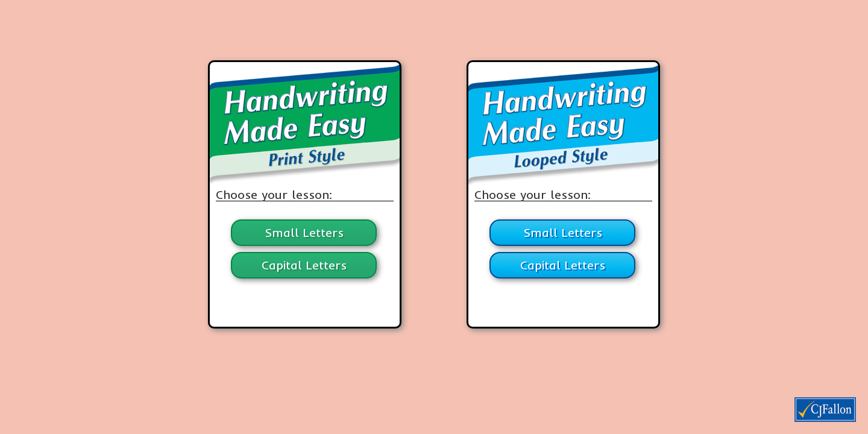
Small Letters (304, 232)
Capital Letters (304, 265)
